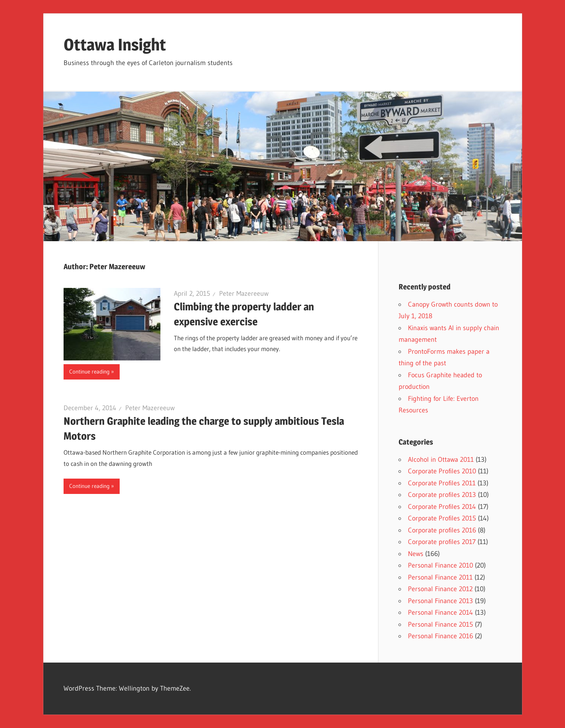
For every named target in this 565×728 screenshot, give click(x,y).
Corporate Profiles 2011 (442, 483)
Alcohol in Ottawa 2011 (441, 460)
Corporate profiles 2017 (442, 542)
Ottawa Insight (115, 44)
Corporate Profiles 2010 (442, 471)
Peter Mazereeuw (244, 294)
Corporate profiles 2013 (442, 495)
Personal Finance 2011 (440, 577)
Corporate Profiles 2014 (442, 507)
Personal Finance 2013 (440, 601)
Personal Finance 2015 (440, 624)
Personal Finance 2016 (440, 636)
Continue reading (89, 371)
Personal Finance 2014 (440, 612)
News (416, 554)
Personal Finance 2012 (440, 589)
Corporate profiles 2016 (442, 530)
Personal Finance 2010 (440, 565)
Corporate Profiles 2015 (442, 518)
